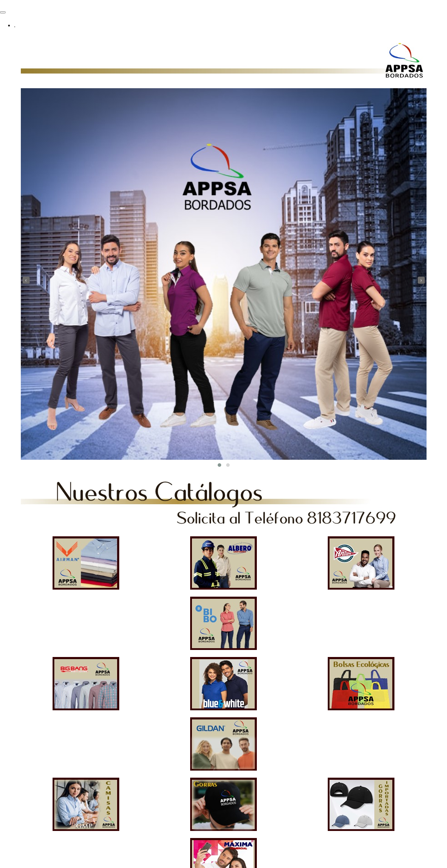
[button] (219, 465)
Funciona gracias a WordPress (37, 864)
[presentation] (26, 280)
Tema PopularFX (97, 864)
